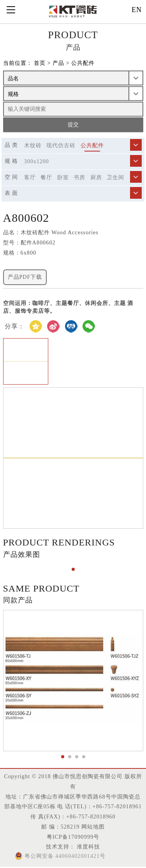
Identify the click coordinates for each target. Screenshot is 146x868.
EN (137, 10)
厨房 (96, 177)
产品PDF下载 (25, 277)
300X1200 (37, 161)
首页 (40, 64)
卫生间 (115, 177)
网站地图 (93, 827)
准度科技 (88, 847)
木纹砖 (33, 145)
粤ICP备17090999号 (73, 837)
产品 (58, 64)
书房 (79, 177)
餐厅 (46, 177)
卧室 (63, 177)
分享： (15, 326)
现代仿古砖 (61, 145)
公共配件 (83, 64)
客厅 (30, 177)
